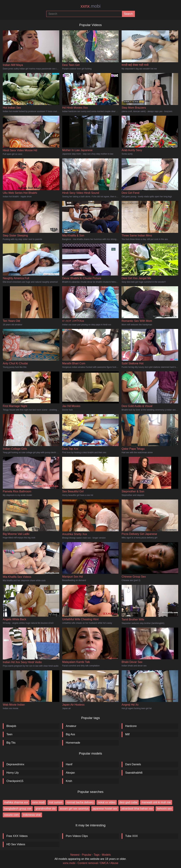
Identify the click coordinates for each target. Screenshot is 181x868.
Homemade (73, 743)
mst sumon (56, 802)
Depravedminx (15, 764)
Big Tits (11, 743)
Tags (97, 855)
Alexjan (70, 773)
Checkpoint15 (15, 781)
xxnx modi (38, 802)
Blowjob (11, 726)
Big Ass (70, 734)
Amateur (71, 726)
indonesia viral (32, 815)
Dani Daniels (133, 764)
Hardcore (131, 726)
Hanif (69, 764)
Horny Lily (13, 773)
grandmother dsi (46, 809)
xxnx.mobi (69, 863)
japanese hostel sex (105, 809)
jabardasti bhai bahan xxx (137, 809)
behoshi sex (164, 809)
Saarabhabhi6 (134, 773)
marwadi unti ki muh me (156, 802)
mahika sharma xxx (16, 802)
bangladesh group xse (18, 809)
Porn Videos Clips (77, 836)
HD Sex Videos (16, 844)
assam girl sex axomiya (74, 809)
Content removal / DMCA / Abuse (98, 863)
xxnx (90, 6)
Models (106, 855)
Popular (87, 855)
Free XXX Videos (17, 836)
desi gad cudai (128, 802)
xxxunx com (11, 815)
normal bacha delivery (80, 802)
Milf (127, 734)
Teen (9, 734)
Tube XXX (131, 836)
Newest (75, 855)
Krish (69, 781)
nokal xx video (107, 802)
